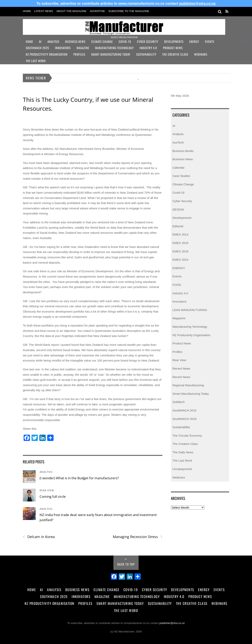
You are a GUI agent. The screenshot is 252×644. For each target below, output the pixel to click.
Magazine (83, 48)
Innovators (63, 48)
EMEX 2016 (180, 243)
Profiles (79, 54)
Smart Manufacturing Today (111, 54)
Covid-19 (125, 41)
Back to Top (126, 564)
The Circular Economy (187, 436)
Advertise (97, 11)
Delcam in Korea (39, 537)
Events (210, 41)
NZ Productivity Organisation (47, 54)
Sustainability (146, 54)
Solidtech (179, 402)
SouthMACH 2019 (184, 419)
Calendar (179, 168)
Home (27, 11)
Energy (194, 41)
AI (40, 41)
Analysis (53, 41)
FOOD (177, 285)
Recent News (181, 368)
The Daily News (183, 452)
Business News (75, 41)
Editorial (178, 226)
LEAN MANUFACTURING (190, 310)
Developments (174, 41)
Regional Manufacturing (188, 385)
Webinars (201, 54)
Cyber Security (148, 41)
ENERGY (179, 268)
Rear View (47, 490)
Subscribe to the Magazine (129, 11)
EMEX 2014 (180, 234)
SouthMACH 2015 (184, 410)
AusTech (178, 142)
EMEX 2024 (180, 260)
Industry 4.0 (148, 48)
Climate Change (102, 41)
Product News (173, 48)
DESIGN (178, 209)
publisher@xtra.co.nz (197, 3)
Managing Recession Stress (138, 537)
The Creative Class (175, 54)
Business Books (183, 151)
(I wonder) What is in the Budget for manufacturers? (79, 478)
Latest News (44, 11)
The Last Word (36, 61)
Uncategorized (182, 469)
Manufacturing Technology (114, 48)
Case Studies (181, 176)
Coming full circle (53, 496)
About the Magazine (71, 11)
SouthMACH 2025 (37, 48)
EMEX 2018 (180, 251)
